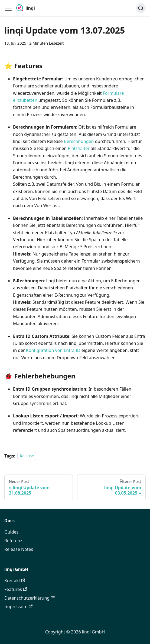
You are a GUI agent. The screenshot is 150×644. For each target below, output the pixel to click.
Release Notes (19, 549)
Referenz (13, 541)
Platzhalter (79, 148)
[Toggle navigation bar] (8, 8)
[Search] (141, 8)
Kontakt (15, 581)
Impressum (18, 607)
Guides (11, 532)
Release (27, 456)
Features (16, 589)
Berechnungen (79, 141)
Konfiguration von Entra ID (53, 350)
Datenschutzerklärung (30, 598)
